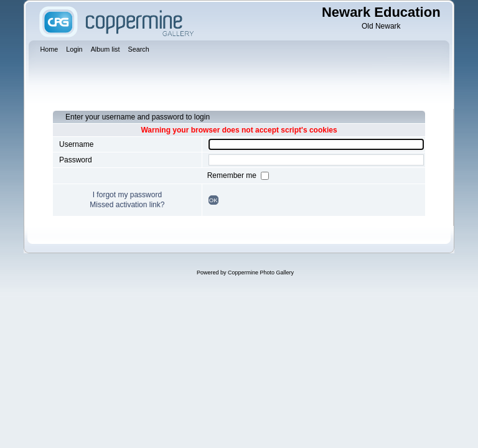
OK (213, 200)
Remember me (233, 175)
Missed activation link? (127, 205)
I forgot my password (127, 195)
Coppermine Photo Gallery (261, 273)
